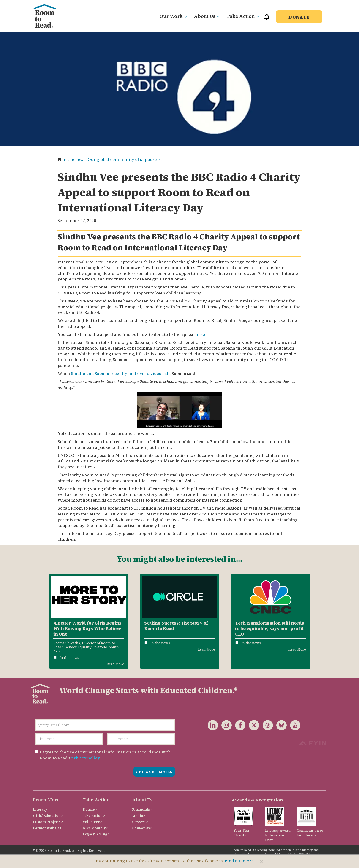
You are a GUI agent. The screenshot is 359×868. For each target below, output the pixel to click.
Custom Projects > (48, 822)
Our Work (173, 16)
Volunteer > (92, 822)
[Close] (261, 862)
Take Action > (94, 816)
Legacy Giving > (96, 834)
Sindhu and (83, 373)
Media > (139, 816)
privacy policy (85, 758)
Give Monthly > (95, 828)
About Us (207, 16)
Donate (299, 17)
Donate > (90, 809)
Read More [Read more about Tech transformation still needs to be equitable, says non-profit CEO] (297, 649)
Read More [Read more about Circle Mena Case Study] (206, 649)
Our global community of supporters (125, 159)
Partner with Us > (47, 828)
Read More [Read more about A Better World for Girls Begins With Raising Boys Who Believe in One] (115, 664)
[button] (267, 19)
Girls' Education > (48, 816)
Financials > (142, 809)
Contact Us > (142, 828)
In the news (69, 658)
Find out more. (240, 861)
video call (160, 373)
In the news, (75, 159)
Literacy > (41, 809)
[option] (89, 621)
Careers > (140, 822)
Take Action (243, 16)
